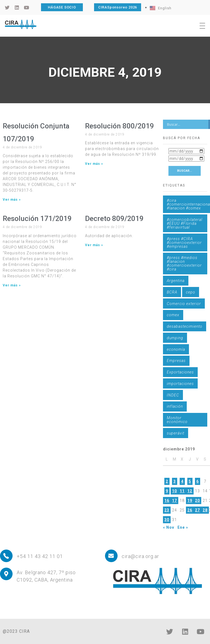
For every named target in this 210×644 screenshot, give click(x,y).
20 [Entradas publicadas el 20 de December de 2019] (197, 501)
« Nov (169, 527)
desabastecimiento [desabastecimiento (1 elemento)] (185, 326)
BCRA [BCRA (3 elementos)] (172, 292)
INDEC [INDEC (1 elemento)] (173, 395)
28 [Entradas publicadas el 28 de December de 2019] (205, 510)
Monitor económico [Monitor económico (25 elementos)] (177, 420)
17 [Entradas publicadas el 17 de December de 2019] (174, 501)
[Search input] (187, 124)
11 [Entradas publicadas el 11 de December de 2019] (182, 491)
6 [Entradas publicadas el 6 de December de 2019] (198, 481)
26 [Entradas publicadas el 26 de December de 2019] (190, 510)
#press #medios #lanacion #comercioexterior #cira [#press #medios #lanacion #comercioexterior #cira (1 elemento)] (184, 263)
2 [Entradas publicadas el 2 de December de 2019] (167, 481)
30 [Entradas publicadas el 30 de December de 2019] (167, 520)
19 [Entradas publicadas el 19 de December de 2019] (190, 501)
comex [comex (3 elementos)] (173, 315)
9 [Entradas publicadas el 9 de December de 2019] (167, 491)
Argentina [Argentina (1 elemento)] (176, 281)
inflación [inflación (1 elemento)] (175, 406)
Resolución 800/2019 (119, 126)
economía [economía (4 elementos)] (176, 349)
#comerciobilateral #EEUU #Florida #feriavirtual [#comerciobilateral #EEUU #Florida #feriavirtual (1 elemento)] (185, 223)
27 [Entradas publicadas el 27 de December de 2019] (197, 510)
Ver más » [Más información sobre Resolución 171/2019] (12, 285)
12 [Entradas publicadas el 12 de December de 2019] (190, 491)
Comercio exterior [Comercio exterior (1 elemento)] (184, 304)
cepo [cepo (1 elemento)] (191, 292)
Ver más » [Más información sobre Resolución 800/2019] (94, 164)
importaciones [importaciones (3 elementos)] (180, 384)
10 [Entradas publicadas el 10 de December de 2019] (174, 491)
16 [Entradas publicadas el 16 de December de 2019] (167, 501)
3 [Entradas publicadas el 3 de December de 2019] (175, 481)
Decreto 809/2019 (114, 219)
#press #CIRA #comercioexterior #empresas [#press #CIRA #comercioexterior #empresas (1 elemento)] (184, 243)
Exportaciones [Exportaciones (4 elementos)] (180, 372)
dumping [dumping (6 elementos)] (175, 338)
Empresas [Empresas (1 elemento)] (176, 361)
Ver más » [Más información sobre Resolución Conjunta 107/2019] (12, 200)
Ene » (183, 527)
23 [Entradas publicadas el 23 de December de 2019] (167, 510)
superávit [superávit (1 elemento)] (176, 433)
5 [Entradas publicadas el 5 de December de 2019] (190, 481)
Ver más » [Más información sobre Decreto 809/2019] (94, 245)
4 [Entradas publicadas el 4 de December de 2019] (182, 481)
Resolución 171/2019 (37, 219)
